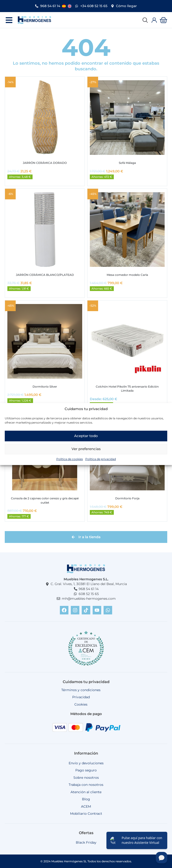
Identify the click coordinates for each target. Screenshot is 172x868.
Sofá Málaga (127, 163)
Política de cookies (70, 459)
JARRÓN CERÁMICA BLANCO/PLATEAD (45, 275)
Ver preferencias (86, 449)
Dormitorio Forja (127, 498)
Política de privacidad (101, 459)
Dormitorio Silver (45, 387)
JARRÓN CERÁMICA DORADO (45, 163)
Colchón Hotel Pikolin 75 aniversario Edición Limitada (127, 389)
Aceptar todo (86, 436)
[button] (9, 20)
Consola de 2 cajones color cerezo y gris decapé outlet (45, 500)
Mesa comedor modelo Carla (127, 275)
